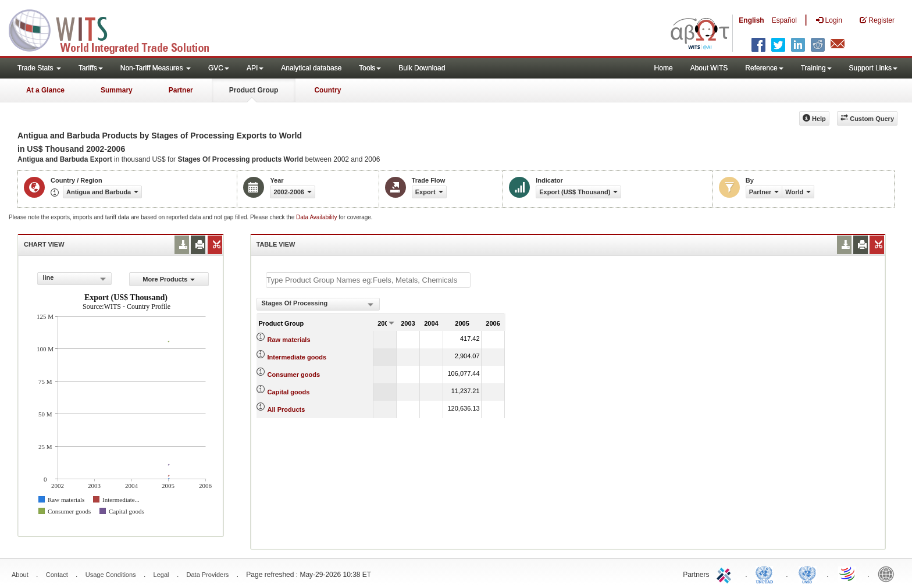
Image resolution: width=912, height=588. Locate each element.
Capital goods (289, 392)
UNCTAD (767, 573)
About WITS (709, 68)
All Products (286, 409)
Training (816, 68)
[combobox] (74, 279)
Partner (181, 90)
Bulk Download (422, 68)
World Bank (889, 573)
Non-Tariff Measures (156, 68)
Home (664, 68)
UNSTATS (807, 573)
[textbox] (368, 280)
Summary (117, 90)
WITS (116, 29)
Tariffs (91, 68)
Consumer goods (294, 375)
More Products (169, 279)
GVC (219, 68)
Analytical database (311, 68)
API (255, 68)
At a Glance (45, 90)
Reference (764, 68)
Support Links (873, 68)
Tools (370, 68)
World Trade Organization (848, 573)
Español (784, 20)
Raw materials (289, 340)
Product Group (254, 90)
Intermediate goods (297, 357)
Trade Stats (39, 68)
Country (327, 90)
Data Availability (317, 217)
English (751, 20)
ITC (726, 573)
